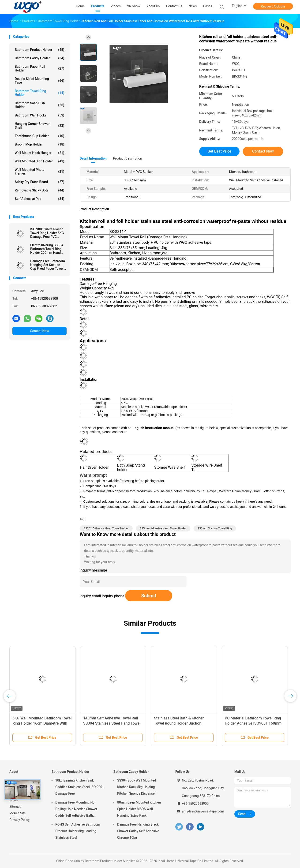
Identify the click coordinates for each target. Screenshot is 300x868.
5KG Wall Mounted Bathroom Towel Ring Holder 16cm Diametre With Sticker (42, 723)
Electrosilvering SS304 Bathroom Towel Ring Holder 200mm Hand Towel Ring (47, 249)
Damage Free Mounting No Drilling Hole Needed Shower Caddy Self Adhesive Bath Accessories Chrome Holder (76, 810)
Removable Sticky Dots (39, 190)
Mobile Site (18, 813)
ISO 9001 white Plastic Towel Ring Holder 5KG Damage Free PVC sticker (47, 233)
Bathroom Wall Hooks (39, 115)
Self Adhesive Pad (39, 199)
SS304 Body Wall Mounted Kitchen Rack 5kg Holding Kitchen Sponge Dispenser (137, 787)
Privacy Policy (19, 820)
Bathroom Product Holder (39, 50)
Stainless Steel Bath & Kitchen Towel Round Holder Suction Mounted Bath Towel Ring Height (181, 723)
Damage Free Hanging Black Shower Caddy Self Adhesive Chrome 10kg (138, 831)
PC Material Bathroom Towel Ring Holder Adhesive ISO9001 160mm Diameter (253, 723)
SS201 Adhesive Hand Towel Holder (106, 528)
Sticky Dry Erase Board (39, 182)
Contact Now (39, 331)
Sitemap (15, 807)
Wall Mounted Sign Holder (39, 161)
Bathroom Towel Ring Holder (39, 93)
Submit (149, 596)
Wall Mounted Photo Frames (39, 172)
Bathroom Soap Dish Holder (39, 105)
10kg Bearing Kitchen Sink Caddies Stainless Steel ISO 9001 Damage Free (80, 787)
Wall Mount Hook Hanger (39, 153)
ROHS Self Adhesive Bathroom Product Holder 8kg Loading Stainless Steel (78, 831)
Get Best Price (219, 151)
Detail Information (93, 158)
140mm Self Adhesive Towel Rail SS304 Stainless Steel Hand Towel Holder (112, 723)
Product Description (127, 158)
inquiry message (93, 570)
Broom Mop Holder (39, 144)
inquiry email (90, 596)
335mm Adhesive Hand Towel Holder (163, 528)
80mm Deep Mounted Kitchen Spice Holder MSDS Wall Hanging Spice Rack (139, 809)
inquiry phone (113, 596)
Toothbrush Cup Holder (39, 136)
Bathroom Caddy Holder (39, 58)
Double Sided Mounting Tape (39, 81)
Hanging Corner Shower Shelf (39, 126)
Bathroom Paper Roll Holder (39, 68)
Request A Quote (273, 6)
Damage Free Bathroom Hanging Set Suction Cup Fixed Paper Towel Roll (48, 265)
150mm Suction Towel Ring (215, 528)
